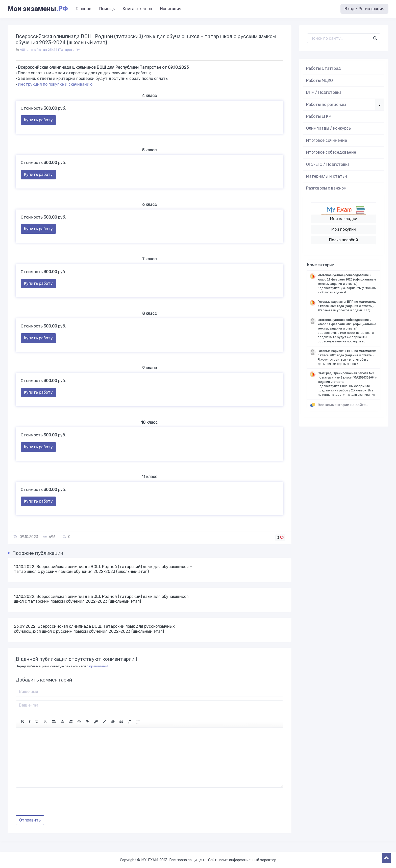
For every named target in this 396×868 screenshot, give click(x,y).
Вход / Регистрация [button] (364, 9)
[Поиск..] (339, 38)
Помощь (107, 9)
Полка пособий (344, 240)
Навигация (171, 9)
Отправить (30, 820)
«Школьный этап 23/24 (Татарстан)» (50, 50)
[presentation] (54, 803)
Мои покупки (344, 229)
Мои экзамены (38, 9)
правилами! (99, 666)
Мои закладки (344, 219)
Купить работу (38, 120)
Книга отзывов (137, 9)
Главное (83, 9)
